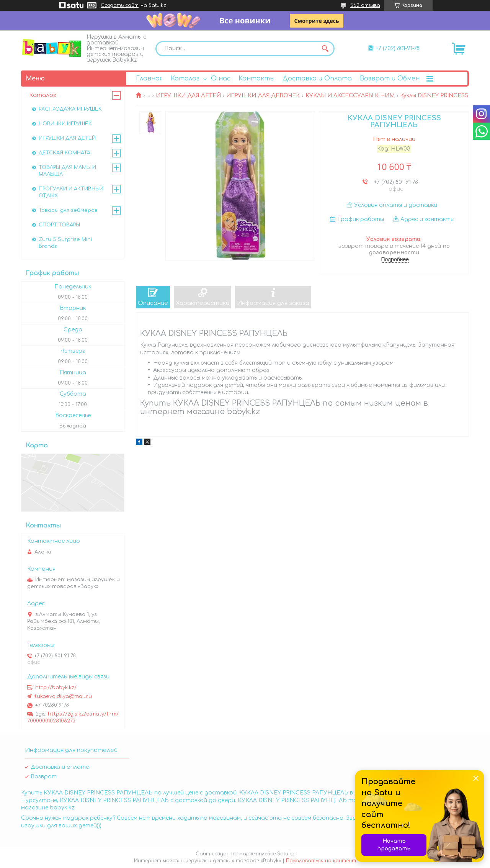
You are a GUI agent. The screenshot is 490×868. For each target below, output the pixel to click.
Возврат (44, 777)
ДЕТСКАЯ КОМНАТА (65, 153)
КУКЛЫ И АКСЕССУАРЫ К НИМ (350, 96)
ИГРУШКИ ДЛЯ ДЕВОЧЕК (263, 96)
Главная (149, 79)
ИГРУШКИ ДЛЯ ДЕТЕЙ (188, 96)
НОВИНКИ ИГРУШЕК (65, 124)
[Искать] (325, 49)
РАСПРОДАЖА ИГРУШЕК (70, 109)
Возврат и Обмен (390, 79)
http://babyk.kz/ (56, 688)
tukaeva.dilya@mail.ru (63, 696)
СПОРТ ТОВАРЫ (59, 225)
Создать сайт (120, 5)
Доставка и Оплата (317, 79)
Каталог (185, 79)
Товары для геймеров (68, 210)
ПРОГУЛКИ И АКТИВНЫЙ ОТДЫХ (71, 192)
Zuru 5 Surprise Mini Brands (65, 243)
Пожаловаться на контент (321, 861)
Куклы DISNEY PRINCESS (434, 96)
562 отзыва (365, 5)
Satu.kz (286, 854)
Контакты (256, 79)
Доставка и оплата (60, 767)
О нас (221, 79)
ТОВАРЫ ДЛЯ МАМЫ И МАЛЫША (67, 171)
